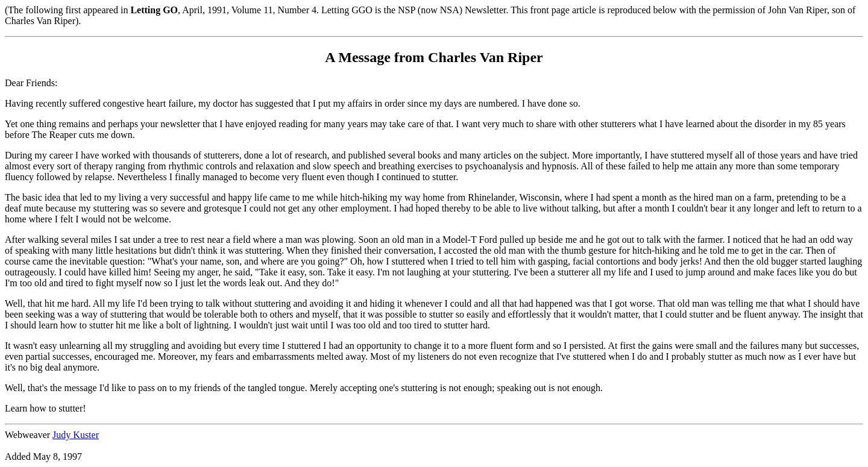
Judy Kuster (76, 435)
